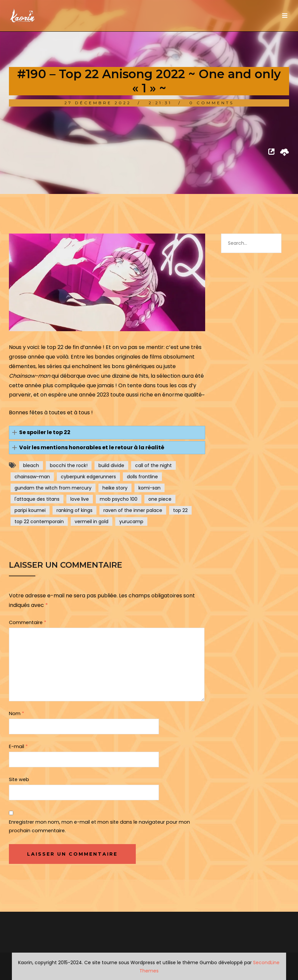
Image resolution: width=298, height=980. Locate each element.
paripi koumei (30, 510)
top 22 (180, 510)
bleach (31, 465)
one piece (160, 499)
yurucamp (131, 522)
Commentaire (28, 622)
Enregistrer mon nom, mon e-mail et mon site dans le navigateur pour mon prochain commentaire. (99, 826)
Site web (19, 779)
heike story (115, 488)
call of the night (153, 465)
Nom (17, 713)
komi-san (149, 488)
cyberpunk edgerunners (88, 477)
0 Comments (212, 103)
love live (80, 499)
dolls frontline (142, 477)
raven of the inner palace (133, 510)
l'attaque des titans (37, 499)
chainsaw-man (32, 477)
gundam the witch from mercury (53, 488)
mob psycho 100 (119, 499)
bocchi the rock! (69, 465)
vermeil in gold (92, 522)
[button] (107, 433)
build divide (111, 465)
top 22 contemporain (39, 522)
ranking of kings (74, 510)
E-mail (18, 746)
